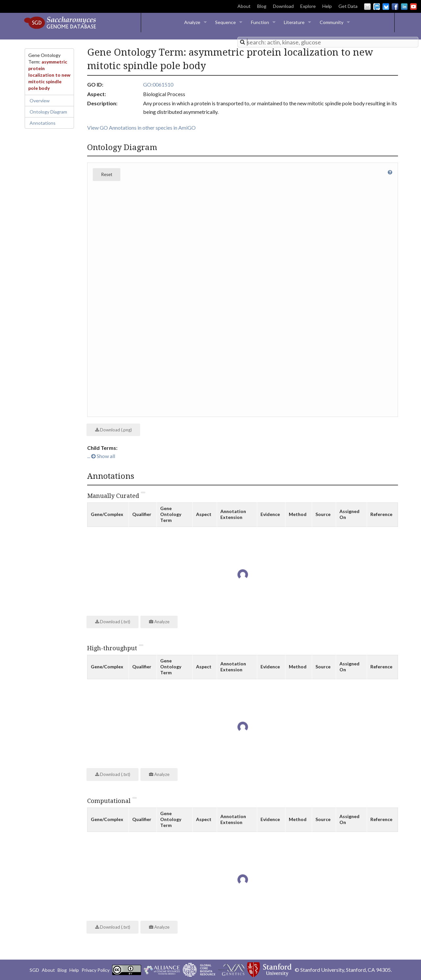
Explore (308, 6)
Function (260, 22)
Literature (294, 22)
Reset (107, 174)
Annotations (43, 123)
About (244, 6)
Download (283, 6)
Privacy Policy (96, 970)
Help (327, 6)
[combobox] (328, 42)
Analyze (192, 22)
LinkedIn (404, 7)
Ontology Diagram (48, 112)
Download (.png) (113, 430)
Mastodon (377, 7)
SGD (34, 970)
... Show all (101, 456)
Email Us (367, 7)
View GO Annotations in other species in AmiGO (141, 128)
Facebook (395, 7)
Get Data (348, 6)
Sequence (225, 22)
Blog (262, 6)
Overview (40, 101)
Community (332, 22)
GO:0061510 (158, 84)
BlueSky (386, 7)
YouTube (413, 7)
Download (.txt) (113, 622)
